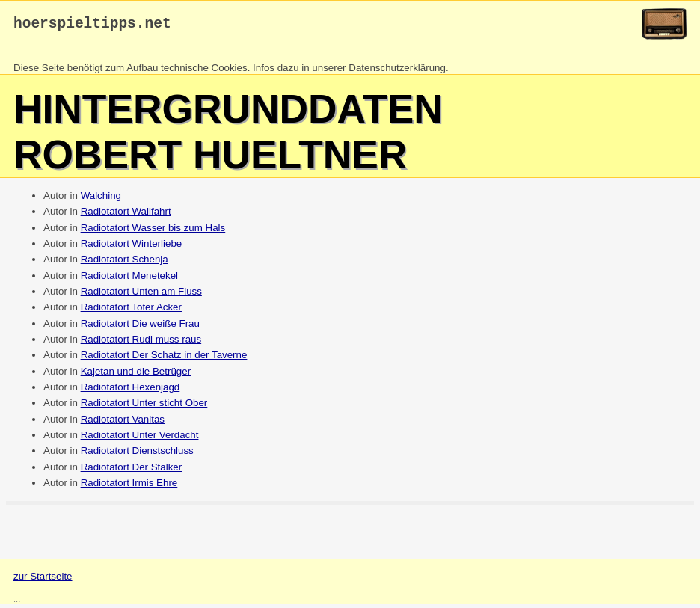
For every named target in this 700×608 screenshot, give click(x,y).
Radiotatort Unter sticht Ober (144, 406)
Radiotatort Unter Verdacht (140, 439)
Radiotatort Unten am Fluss (141, 295)
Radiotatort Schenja (125, 263)
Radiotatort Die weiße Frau (140, 327)
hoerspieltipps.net (92, 26)
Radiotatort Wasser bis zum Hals (153, 231)
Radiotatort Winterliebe (132, 247)
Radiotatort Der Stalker (132, 471)
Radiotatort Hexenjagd (131, 391)
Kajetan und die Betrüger (136, 375)
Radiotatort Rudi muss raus (141, 343)
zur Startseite (43, 580)
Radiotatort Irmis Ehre (129, 486)
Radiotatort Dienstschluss (137, 454)
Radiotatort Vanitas (123, 423)
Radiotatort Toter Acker (131, 311)
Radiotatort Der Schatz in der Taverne (164, 359)
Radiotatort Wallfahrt (126, 215)
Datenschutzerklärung (397, 71)
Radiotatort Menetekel (129, 279)
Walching (101, 199)
